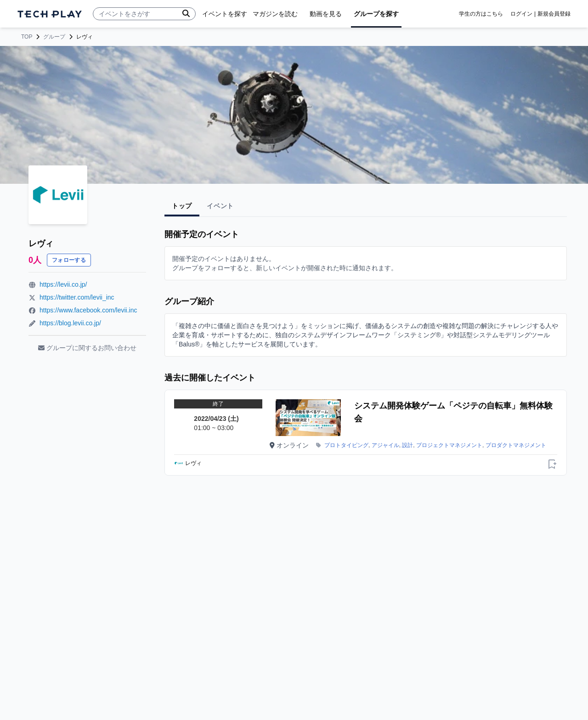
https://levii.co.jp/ (63, 284)
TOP (27, 37)
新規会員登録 (554, 14)
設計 (407, 445)
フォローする (69, 260)
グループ (54, 37)
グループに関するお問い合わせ (87, 348)
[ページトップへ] (50, 14)
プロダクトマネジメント (516, 445)
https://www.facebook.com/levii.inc (88, 310)
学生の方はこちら (481, 14)
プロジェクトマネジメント (449, 445)
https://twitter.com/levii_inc (77, 297)
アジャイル (385, 445)
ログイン (521, 14)
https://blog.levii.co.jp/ (70, 323)
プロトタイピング (346, 445)
